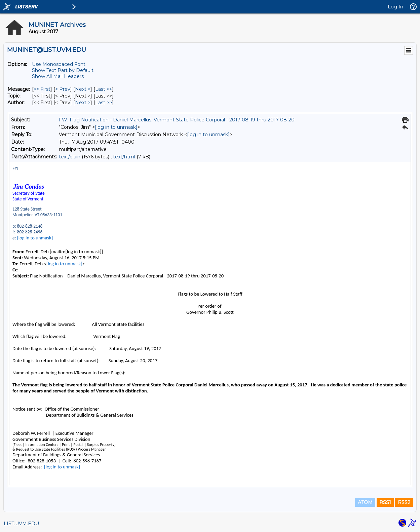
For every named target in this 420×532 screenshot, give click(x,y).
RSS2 (404, 502)
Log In (395, 7)
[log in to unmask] (116, 127)
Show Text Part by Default (63, 70)
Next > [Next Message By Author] (83, 103)
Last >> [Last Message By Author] (104, 103)
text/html (124, 157)
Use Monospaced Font (59, 64)
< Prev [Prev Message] (63, 89)
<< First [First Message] (42, 89)
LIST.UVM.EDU (21, 524)
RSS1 (385, 502)
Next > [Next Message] (83, 89)
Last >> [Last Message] (104, 89)
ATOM (365, 502)
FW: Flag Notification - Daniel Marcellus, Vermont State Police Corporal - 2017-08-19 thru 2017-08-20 (177, 120)
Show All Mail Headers (58, 76)
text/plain (70, 157)
